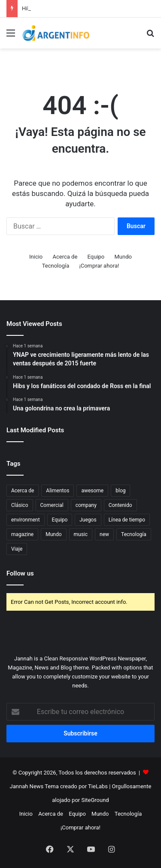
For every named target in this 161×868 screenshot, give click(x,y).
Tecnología (56, 266)
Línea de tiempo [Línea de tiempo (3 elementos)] (127, 520)
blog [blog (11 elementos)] (120, 491)
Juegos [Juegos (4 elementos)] (88, 520)
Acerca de (65, 257)
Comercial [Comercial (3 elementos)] (52, 505)
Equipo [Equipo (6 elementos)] (60, 520)
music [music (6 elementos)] (81, 534)
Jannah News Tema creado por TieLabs (59, 786)
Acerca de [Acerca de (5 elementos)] (23, 491)
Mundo (123, 257)
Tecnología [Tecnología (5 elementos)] (134, 534)
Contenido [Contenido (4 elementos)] (120, 505)
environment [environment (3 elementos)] (26, 520)
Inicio (36, 257)
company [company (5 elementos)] (86, 505)
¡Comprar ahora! (99, 266)
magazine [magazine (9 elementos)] (22, 534)
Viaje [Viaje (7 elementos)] (17, 549)
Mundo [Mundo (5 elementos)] (53, 534)
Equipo (96, 257)
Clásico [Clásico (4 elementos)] (20, 505)
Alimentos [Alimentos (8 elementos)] (58, 491)
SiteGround (95, 800)
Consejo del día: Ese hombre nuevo (65, 8)
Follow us (20, 573)
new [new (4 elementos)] (104, 534)
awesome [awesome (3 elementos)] (92, 491)
